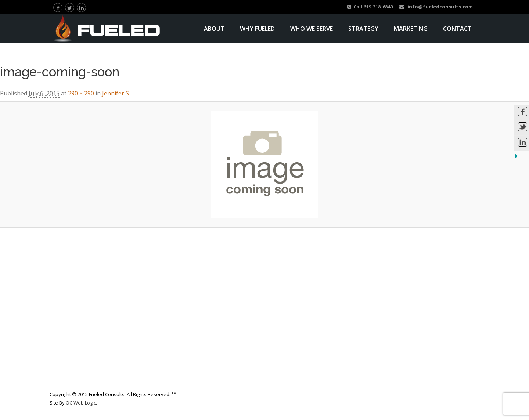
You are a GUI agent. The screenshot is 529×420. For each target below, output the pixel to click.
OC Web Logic (81, 403)
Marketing (411, 29)
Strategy (363, 29)
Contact (457, 29)
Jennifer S (116, 93)
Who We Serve (312, 29)
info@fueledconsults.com (436, 7)
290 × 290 (81, 93)
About (214, 29)
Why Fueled (257, 29)
